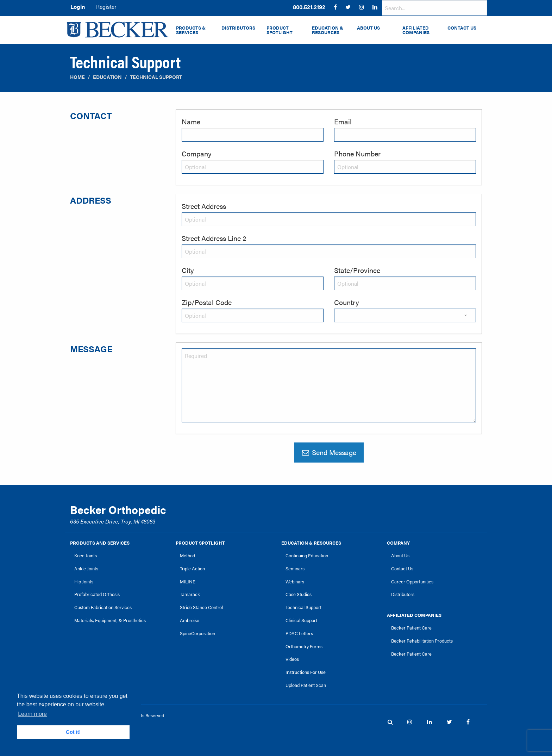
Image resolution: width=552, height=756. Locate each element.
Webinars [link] (295, 582)
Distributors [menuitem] (238, 28)
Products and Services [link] (100, 543)
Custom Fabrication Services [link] (103, 607)
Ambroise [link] (190, 620)
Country (347, 302)
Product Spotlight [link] (200, 543)
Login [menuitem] (78, 7)
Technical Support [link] (303, 607)
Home (77, 77)
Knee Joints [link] (86, 556)
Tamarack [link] (190, 594)
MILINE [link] (188, 582)
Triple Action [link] (192, 569)
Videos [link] (292, 659)
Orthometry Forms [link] (304, 646)
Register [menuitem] (106, 7)
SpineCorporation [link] (197, 633)
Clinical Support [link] (301, 620)
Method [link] (187, 556)
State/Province (357, 270)
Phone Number (357, 153)
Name (191, 121)
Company (197, 153)
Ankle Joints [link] (86, 569)
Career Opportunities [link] (412, 582)
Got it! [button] (73, 732)
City (188, 270)
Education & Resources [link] (311, 543)
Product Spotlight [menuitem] (280, 30)
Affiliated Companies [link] (414, 615)
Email (343, 121)
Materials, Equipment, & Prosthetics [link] (110, 620)
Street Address (204, 206)
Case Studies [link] (299, 594)
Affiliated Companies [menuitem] (416, 30)
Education (107, 77)
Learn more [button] (32, 714)
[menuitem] (309, 7)
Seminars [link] (295, 569)
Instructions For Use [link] (306, 672)
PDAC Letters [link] (299, 633)
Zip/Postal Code (207, 302)
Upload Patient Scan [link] (306, 685)
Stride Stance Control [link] (201, 607)
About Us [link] (400, 556)
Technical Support (156, 77)
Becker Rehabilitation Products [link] (422, 641)
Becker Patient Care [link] (411, 628)
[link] (309, 7)
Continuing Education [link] (307, 556)
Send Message (329, 452)
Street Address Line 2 (214, 238)
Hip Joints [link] (84, 582)
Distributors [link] (403, 594)
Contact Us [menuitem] (462, 28)
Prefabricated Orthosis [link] (97, 594)
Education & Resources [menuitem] (328, 30)
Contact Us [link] (402, 569)
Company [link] (398, 543)
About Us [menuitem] (368, 28)
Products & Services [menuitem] (191, 30)
